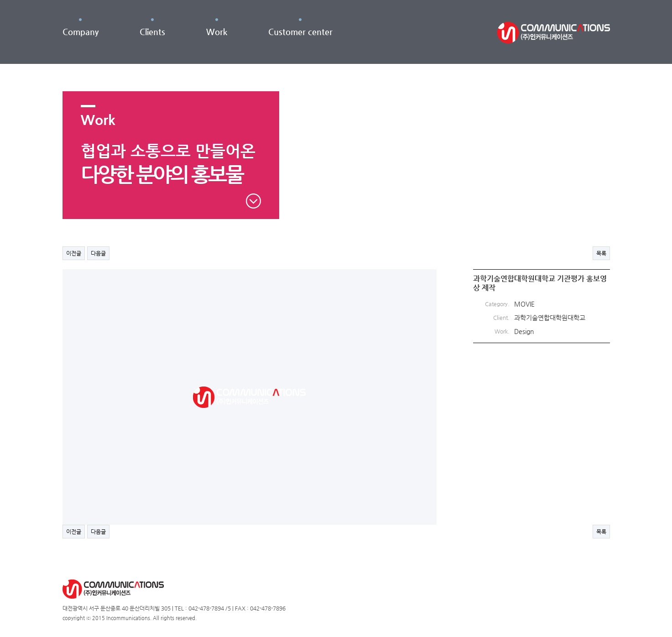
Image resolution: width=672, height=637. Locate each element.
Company (81, 32)
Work (217, 32)
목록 (601, 253)
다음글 (98, 253)
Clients (152, 32)
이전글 (74, 253)
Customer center (300, 32)
